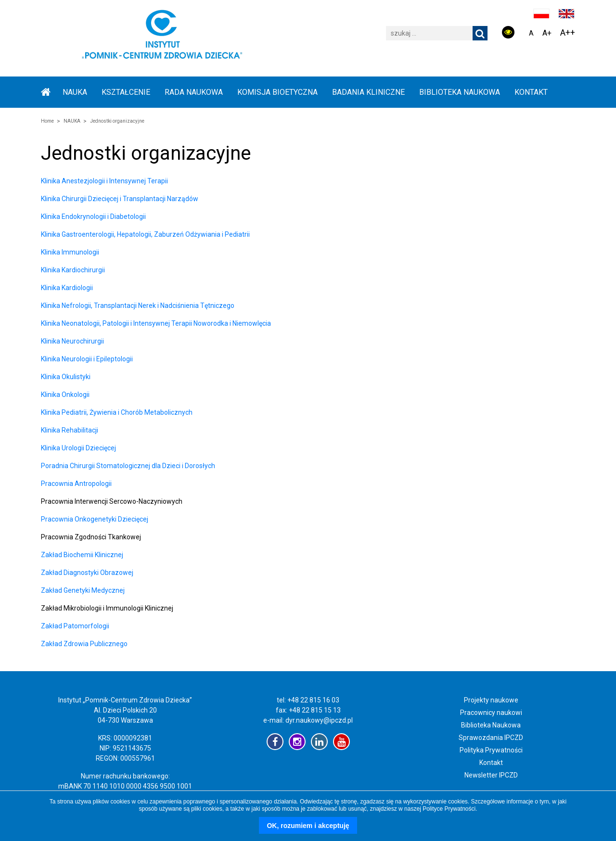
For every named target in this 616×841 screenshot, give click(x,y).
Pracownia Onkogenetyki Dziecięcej (95, 519)
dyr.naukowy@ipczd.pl (319, 720)
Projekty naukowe (491, 700)
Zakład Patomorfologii (75, 626)
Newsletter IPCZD (491, 775)
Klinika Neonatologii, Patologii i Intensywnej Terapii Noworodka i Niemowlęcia (156, 323)
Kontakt (531, 92)
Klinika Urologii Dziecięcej (78, 448)
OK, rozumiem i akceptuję (308, 826)
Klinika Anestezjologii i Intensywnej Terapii (104, 181)
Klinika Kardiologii (67, 288)
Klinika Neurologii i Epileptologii (87, 359)
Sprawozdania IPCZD (491, 738)
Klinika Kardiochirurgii (73, 270)
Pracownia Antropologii (76, 484)
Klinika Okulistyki (66, 377)
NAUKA (75, 92)
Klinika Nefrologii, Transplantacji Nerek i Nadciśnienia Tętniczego (138, 306)
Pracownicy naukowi (491, 713)
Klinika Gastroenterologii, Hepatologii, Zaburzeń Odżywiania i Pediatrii (145, 234)
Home (47, 121)
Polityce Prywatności (449, 809)
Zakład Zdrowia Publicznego (84, 644)
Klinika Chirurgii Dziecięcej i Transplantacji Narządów (120, 199)
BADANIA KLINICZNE (368, 92)
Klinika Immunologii (70, 252)
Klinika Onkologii (65, 395)
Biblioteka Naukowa (491, 725)
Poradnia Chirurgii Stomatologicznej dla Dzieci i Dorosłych (128, 466)
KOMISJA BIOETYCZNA (277, 92)
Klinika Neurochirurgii (72, 341)
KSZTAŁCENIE (126, 92)
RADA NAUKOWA (194, 92)
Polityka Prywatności (491, 750)
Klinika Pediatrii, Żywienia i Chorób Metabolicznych (117, 412)
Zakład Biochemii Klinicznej (82, 555)
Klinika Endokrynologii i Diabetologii (93, 217)
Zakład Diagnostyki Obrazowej (87, 573)
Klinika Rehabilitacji (70, 430)
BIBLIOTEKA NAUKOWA (460, 92)
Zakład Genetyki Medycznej (83, 590)
